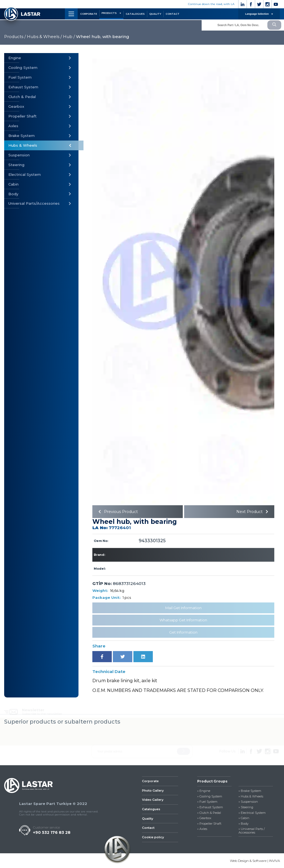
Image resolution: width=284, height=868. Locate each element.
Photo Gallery (153, 791)
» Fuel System (207, 802)
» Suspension (248, 802)
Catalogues (151, 809)
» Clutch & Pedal (209, 813)
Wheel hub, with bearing (103, 37)
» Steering (246, 807)
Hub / (69, 37)
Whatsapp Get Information (183, 620)
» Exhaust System (210, 807)
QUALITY (155, 14)
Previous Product (117, 512)
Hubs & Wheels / (44, 37)
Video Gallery (153, 800)
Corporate (150, 781)
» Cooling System (210, 796)
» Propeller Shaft (209, 824)
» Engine (204, 791)
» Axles (202, 829)
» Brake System (250, 791)
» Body (244, 824)
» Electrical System (252, 813)
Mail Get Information (183, 608)
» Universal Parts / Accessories (252, 831)
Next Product (253, 512)
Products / (15, 37)
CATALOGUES (135, 14)
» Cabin (244, 818)
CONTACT (173, 14)
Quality (148, 819)
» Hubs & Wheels (251, 796)
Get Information (183, 632)
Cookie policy (153, 837)
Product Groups (212, 781)
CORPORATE (89, 14)
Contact (148, 828)
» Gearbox (204, 818)
